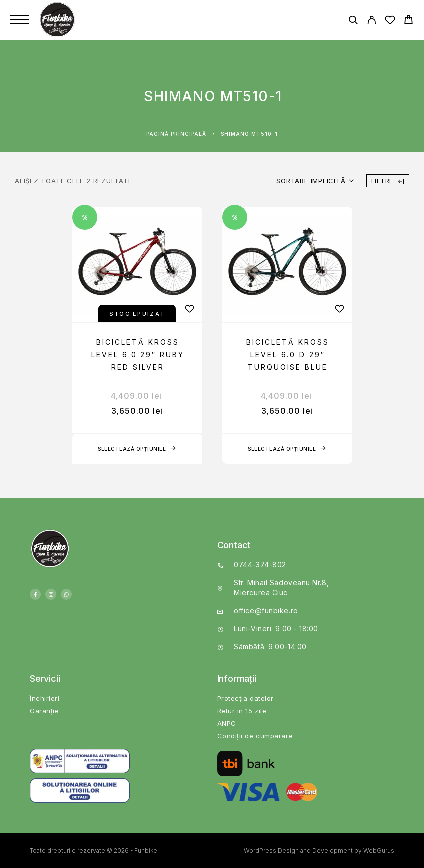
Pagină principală (176, 134)
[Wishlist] (390, 22)
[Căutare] (353, 22)
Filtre (388, 181)
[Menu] (20, 20)
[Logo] (58, 20)
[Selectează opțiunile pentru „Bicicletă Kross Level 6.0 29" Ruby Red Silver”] (137, 449)
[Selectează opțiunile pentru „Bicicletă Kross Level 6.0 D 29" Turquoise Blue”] (287, 449)
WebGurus (379, 850)
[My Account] (371, 22)
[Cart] (408, 21)
